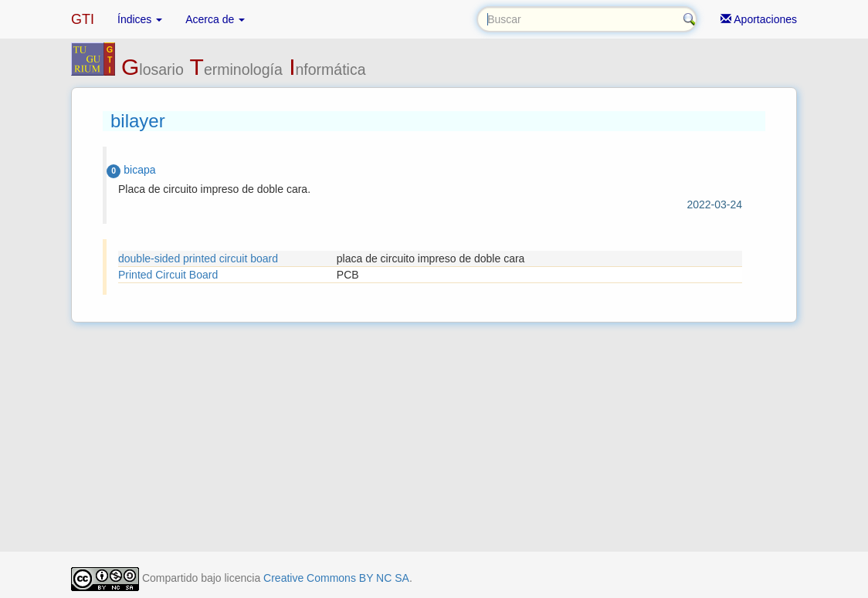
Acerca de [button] (215, 19)
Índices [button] (140, 19)
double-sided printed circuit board (198, 258)
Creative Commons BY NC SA (336, 578)
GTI (83, 19)
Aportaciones (759, 19)
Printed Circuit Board (168, 275)
